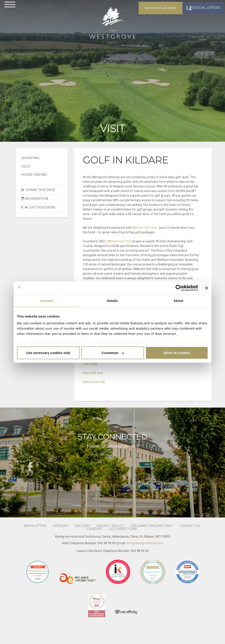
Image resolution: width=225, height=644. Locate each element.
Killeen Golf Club (94, 382)
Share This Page (38, 190)
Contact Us (190, 534)
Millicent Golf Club (145, 228)
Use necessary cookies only (48, 353)
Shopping (30, 158)
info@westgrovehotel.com (145, 543)
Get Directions (123, 537)
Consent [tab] (47, 300)
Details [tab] (112, 300)
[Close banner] (207, 288)
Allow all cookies (177, 353)
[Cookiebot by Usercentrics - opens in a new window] (179, 288)
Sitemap (60, 534)
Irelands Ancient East (152, 534)
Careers (94, 537)
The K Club (90, 364)
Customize (113, 353)
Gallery (82, 534)
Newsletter (35, 534)
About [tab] (178, 300)
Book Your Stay (155, 13)
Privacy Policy (110, 534)
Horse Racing (34, 175)
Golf (26, 166)
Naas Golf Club (93, 373)
